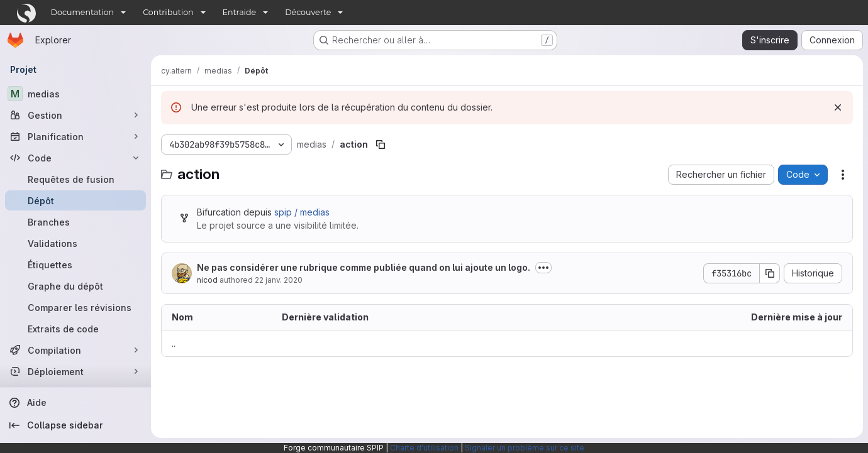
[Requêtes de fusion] (75, 179)
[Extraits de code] (75, 329)
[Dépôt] (75, 200)
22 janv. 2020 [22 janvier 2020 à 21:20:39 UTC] (279, 280)
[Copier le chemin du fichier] (381, 145)
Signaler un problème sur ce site (525, 448)
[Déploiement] (75, 371)
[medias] (75, 94)
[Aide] (75, 403)
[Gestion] (75, 115)
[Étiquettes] (75, 265)
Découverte (308, 12)
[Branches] (75, 222)
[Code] (75, 158)
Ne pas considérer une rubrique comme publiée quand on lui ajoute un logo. (364, 267)
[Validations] (75, 243)
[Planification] (75, 136)
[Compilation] (75, 350)
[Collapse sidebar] (75, 425)
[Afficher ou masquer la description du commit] (543, 268)
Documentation (83, 12)
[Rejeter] (838, 107)
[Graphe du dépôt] (75, 286)
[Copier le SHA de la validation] (770, 273)
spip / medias (302, 212)
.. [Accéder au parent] (174, 343)
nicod (207, 280)
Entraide (240, 12)
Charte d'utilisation (424, 448)
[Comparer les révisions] (75, 307)
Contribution (168, 12)
